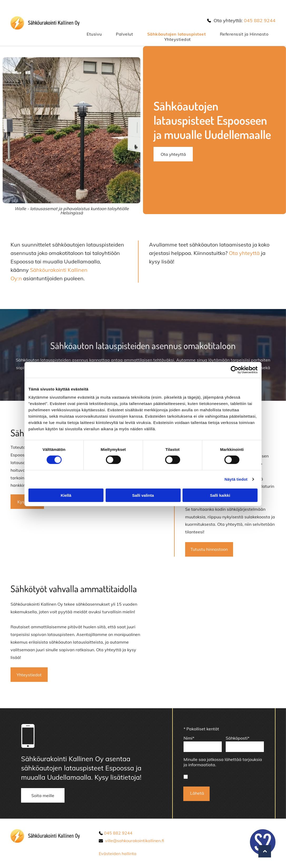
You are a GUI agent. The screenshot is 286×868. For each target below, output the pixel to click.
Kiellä (66, 495)
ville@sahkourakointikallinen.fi (135, 841)
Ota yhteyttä (244, 253)
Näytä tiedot (236, 479)
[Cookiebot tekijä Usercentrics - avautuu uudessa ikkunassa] (235, 370)
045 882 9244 (260, 20)
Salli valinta (143, 495)
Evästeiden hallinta (118, 853)
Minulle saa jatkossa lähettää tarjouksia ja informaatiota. (223, 762)
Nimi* (189, 738)
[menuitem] (94, 34)
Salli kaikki (220, 495)
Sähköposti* (238, 738)
